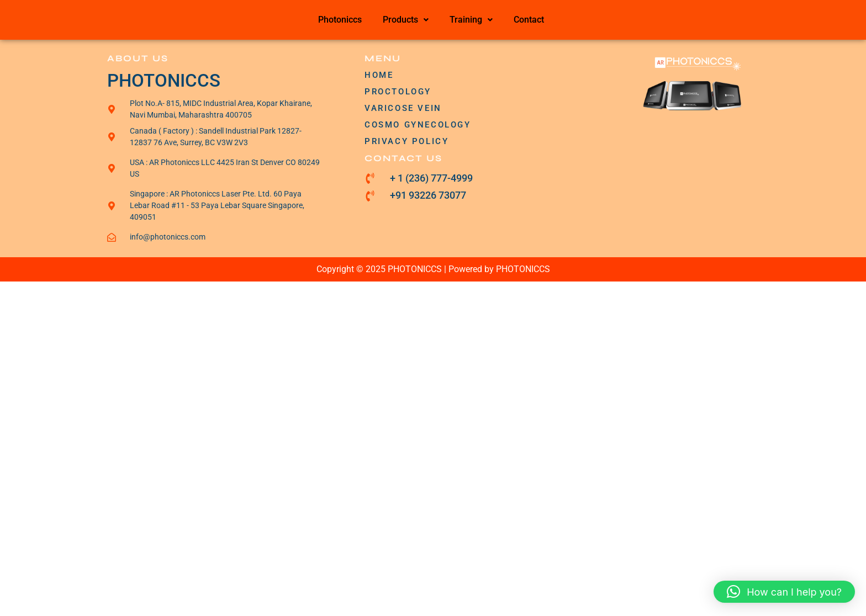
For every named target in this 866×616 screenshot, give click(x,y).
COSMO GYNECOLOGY (418, 125)
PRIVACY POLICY (406, 141)
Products (406, 20)
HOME (379, 75)
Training (471, 20)
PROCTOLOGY (398, 92)
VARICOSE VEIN (403, 108)
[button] (406, 20)
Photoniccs (340, 20)
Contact (529, 20)
